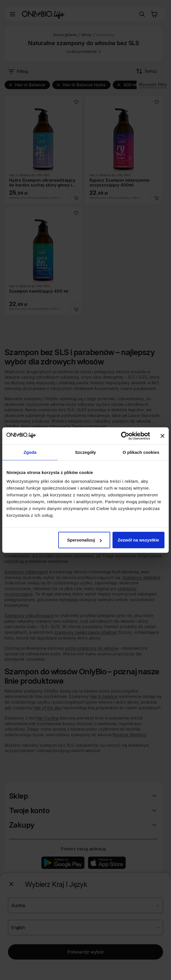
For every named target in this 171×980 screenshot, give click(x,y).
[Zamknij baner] (162, 436)
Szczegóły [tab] (85, 452)
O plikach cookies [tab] (141, 452)
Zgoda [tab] (30, 452)
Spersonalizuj (84, 540)
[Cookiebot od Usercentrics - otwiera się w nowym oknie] (125, 436)
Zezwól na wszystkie (138, 540)
